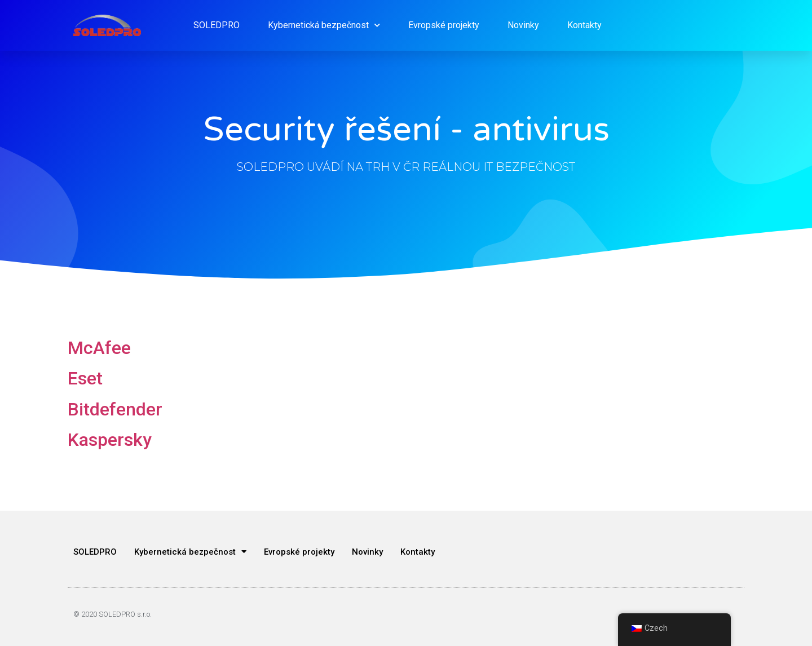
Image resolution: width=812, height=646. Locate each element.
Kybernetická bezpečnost (324, 25)
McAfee (99, 348)
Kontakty (584, 25)
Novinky (523, 25)
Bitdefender (115, 409)
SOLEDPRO (217, 25)
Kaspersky (110, 440)
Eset (85, 378)
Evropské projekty (444, 25)
